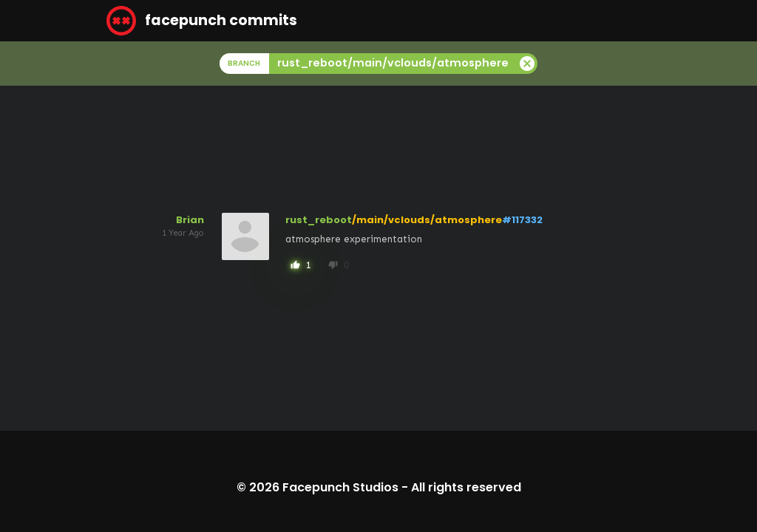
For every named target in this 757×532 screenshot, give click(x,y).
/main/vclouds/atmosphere (427, 220)
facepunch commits (202, 21)
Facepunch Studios (340, 487)
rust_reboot (319, 220)
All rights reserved (466, 487)
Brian (190, 220)
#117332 (522, 220)
